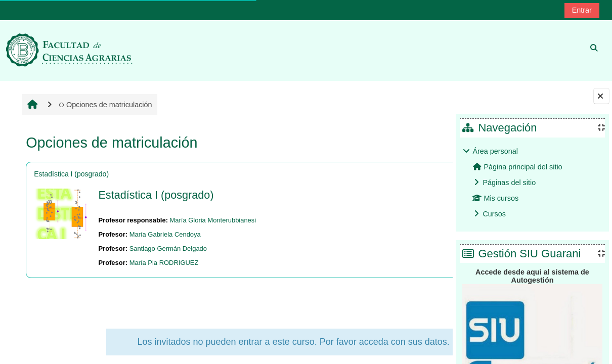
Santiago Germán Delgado (167, 248)
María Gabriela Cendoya (164, 234)
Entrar (582, 10)
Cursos (494, 214)
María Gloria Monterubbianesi (212, 220)
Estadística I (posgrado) (70, 174)
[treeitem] (532, 183)
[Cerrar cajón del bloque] (601, 96)
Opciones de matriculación (104, 105)
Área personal (495, 151)
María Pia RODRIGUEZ (163, 263)
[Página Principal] (69, 50)
